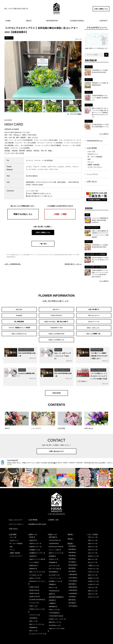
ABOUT (29, 21)
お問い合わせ (92, 182)
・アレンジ (90, 162)
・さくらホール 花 (33, 600)
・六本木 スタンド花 (93, 570)
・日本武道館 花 (33, 616)
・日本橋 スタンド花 (93, 579)
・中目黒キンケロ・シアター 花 (57, 617)
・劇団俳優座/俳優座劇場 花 (56, 595)
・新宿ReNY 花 (33, 566)
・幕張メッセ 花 (33, 619)
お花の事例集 (92, 148)
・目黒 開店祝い (72, 556)
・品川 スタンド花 (92, 551)
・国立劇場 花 (52, 598)
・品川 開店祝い (72, 560)
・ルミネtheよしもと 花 (35, 573)
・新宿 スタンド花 (92, 538)
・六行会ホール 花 (53, 557)
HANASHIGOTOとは (95, 141)
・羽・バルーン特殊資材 (94, 157)
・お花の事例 (12, 532)
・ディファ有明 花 (33, 560)
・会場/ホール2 (52, 532)
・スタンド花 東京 (92, 532)
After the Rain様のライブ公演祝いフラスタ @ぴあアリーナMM (100, 260)
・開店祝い (70, 541)
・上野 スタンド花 (92, 585)
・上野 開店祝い (72, 594)
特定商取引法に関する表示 (37, 522)
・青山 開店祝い (72, 569)
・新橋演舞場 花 (52, 604)
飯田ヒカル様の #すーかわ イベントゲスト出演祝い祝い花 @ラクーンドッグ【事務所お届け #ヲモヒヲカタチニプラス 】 (100, 113)
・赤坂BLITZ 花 (33, 538)
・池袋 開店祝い (72, 550)
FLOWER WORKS (77, 21)
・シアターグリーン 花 (54, 576)
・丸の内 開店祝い (73, 575)
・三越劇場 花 (52, 601)
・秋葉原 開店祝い (73, 585)
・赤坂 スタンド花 (92, 544)
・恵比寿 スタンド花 (93, 554)
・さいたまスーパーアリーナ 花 (37, 631)
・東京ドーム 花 (33, 628)
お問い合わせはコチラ (56, 449)
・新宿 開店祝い (72, 547)
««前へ (13, 264)
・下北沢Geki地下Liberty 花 (55, 614)
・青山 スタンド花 (92, 560)
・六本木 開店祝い (73, 579)
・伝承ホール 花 (33, 604)
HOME (8, 21)
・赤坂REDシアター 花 (35, 544)
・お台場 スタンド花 (93, 582)
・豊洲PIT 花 (51, 592)
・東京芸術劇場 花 (53, 570)
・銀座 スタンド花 (92, 573)
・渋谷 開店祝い (72, 544)
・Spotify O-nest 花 (34, 591)
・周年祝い (70, 537)
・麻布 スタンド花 (92, 557)
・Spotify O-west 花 (34, 588)
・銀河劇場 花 (52, 554)
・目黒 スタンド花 (92, 547)
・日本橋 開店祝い (73, 588)
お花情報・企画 (53, 517)
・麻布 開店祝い (72, 566)
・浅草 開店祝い (72, 601)
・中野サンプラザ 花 (54, 607)
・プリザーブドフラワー (94, 167)
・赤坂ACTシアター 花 (35, 541)
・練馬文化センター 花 (54, 620)
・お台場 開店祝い (73, 591)
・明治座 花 (31, 535)
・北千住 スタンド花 (93, 595)
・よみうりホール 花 (54, 563)
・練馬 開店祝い (72, 597)
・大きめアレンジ (92, 154)
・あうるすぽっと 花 (54, 573)
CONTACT (104, 21)
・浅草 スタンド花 (92, 592)
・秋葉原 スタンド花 (93, 576)
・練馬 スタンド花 (92, 588)
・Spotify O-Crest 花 (34, 594)
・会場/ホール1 (32, 532)
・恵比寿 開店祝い (73, 563)
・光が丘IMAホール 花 (54, 623)
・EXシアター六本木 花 (54, 566)
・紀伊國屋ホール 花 (34, 547)
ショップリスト (93, 174)
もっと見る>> (104, 134)
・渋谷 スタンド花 (92, 535)
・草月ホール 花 (52, 585)
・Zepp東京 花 (32, 554)
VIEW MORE (56, 391)
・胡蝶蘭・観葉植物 (93, 165)
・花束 (88, 159)
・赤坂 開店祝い (72, 553)
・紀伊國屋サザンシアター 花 (36, 551)
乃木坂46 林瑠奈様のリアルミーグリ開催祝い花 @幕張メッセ (100, 98)
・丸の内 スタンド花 (93, 566)
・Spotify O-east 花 (34, 585)
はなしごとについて (16, 517)
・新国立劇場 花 (52, 535)
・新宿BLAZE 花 (33, 563)
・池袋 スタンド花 (92, 541)
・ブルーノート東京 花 (54, 547)
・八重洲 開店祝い (73, 572)
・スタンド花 (91, 151)
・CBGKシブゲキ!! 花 (34, 576)
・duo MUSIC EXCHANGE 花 (37, 597)
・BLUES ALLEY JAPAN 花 (55, 544)
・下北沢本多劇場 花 (54, 611)
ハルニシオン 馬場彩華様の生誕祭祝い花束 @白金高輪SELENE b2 (100, 220)
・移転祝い (70, 532)
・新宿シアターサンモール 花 (36, 570)
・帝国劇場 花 (52, 582)
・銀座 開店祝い (72, 582)
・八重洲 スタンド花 (93, 563)
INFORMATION (52, 21)
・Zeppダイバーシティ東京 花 (37, 557)
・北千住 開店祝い (73, 604)
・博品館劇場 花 (52, 560)
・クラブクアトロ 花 (34, 613)
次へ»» (73, 264)
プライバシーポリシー (16, 522)
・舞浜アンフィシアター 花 (36, 622)
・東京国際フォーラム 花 (55, 579)
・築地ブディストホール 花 (55, 551)
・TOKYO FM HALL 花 (54, 538)
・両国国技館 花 (33, 625)
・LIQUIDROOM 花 (53, 541)
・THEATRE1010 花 (53, 588)
